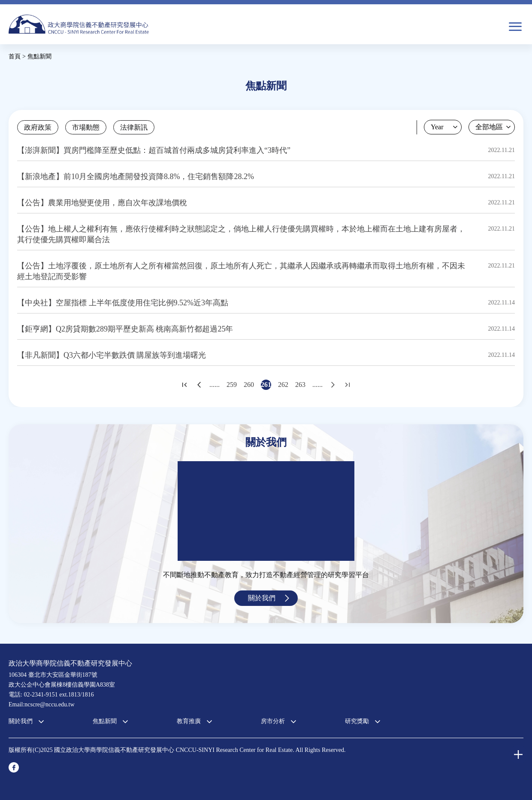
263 (300, 385)
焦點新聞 (105, 721)
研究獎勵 (357, 721)
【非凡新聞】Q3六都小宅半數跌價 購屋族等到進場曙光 (112, 355)
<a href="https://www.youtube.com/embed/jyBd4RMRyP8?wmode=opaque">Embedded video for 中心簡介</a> (266, 511)
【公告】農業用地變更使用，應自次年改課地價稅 (102, 203)
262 (283, 385)
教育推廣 (189, 721)
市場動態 (86, 127)
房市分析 (273, 721)
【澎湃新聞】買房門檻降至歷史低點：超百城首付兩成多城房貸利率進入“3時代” (154, 150)
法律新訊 (134, 127)
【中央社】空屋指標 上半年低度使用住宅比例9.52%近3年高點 (123, 303)
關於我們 (262, 598)
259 (232, 385)
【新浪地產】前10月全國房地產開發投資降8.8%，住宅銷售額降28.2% (136, 176)
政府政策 (38, 127)
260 (249, 385)
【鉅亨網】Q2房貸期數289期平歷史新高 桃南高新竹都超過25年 (125, 329)
